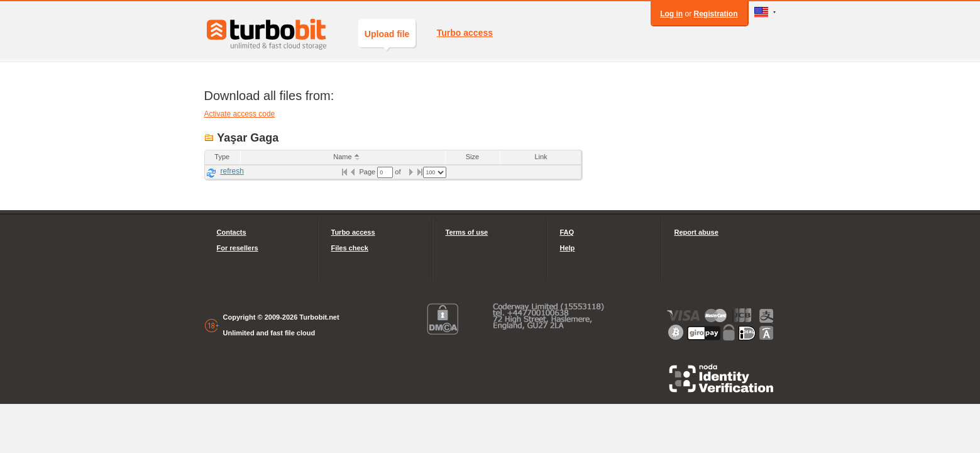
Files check (350, 248)
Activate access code (240, 114)
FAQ (567, 232)
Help (568, 248)
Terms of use (467, 232)
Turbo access (465, 33)
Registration (715, 14)
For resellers (238, 248)
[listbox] (435, 172)
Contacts (232, 232)
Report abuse (696, 232)
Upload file (387, 38)
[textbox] (385, 172)
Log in (671, 14)
